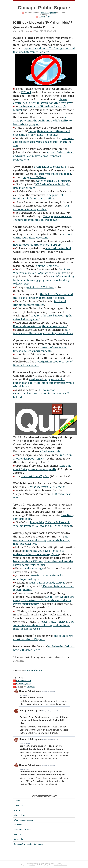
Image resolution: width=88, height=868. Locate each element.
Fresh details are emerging (50, 167)
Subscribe (19, 839)
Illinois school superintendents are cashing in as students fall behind (41, 394)
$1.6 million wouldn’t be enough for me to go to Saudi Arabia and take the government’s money (44, 600)
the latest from (35, 476)
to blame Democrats (47, 266)
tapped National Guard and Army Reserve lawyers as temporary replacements (44, 156)
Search (23, 684)
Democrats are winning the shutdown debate (40, 326)
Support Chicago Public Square (29, 844)
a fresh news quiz (50, 452)
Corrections (20, 815)
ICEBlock (26, 92)
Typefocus (32, 865)
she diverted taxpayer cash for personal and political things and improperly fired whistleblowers (44, 383)
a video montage (33, 569)
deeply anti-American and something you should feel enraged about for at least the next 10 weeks (43, 625)
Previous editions (33, 670)
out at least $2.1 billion (41, 287)
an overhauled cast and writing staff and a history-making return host (42, 540)
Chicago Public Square (44, 8)
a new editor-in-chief (58, 248)
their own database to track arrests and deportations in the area (43, 142)
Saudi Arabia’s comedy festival (47, 583)
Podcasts (18, 825)
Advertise (19, 806)
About (17, 801)
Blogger (59, 863)
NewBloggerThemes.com (61, 865)
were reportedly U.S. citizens (53, 181)
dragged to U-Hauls (34, 177)
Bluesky (31, 687)
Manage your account (24, 820)
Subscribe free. (24, 681)
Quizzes (18, 834)
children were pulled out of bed (52, 174)
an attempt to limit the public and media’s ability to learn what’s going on (42, 121)
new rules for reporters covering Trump (37, 245)
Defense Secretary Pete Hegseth (45, 487)
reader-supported (48, 13)
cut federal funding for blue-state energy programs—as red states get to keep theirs (44, 280)
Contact (18, 810)
